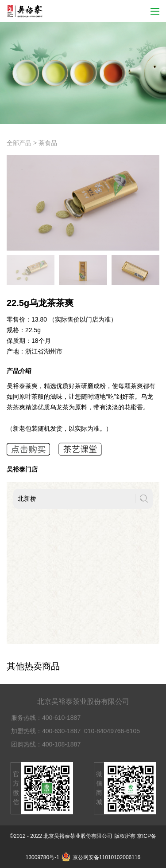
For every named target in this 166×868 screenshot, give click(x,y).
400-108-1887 (61, 744)
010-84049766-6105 (112, 731)
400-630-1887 (61, 731)
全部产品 (19, 143)
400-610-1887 (61, 718)
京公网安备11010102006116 (101, 857)
